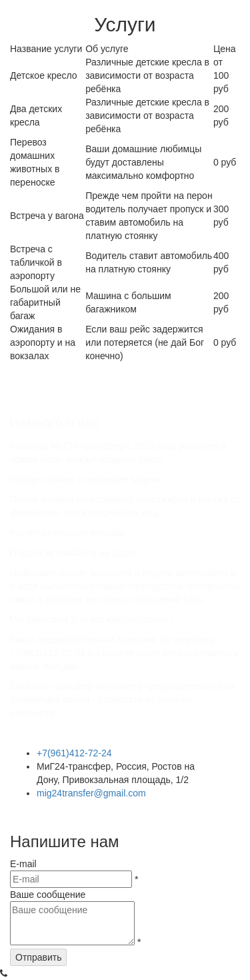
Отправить (38, 957)
